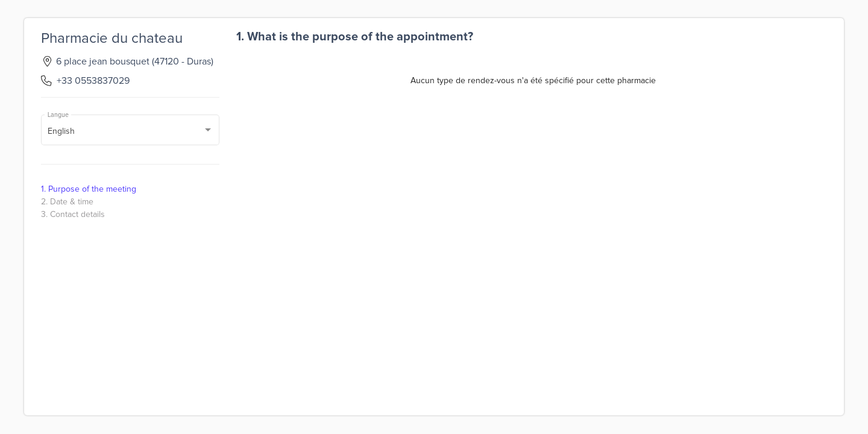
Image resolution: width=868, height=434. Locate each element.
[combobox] (131, 132)
